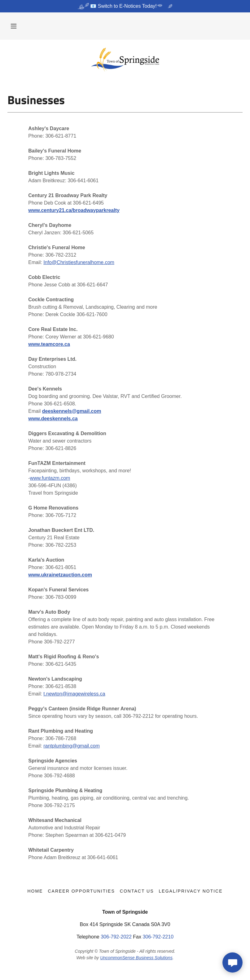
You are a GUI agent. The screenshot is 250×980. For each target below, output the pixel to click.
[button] (14, 26)
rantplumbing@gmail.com (72, 746)
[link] (125, 60)
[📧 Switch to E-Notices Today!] (125, 6)
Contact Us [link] (137, 891)
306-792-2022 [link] (116, 937)
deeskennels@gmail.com (72, 411)
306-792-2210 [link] (158, 937)
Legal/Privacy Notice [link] (191, 891)
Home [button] (35, 891)
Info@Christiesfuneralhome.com (79, 262)
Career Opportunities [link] (81, 891)
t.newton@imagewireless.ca (74, 694)
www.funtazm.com (50, 478)
